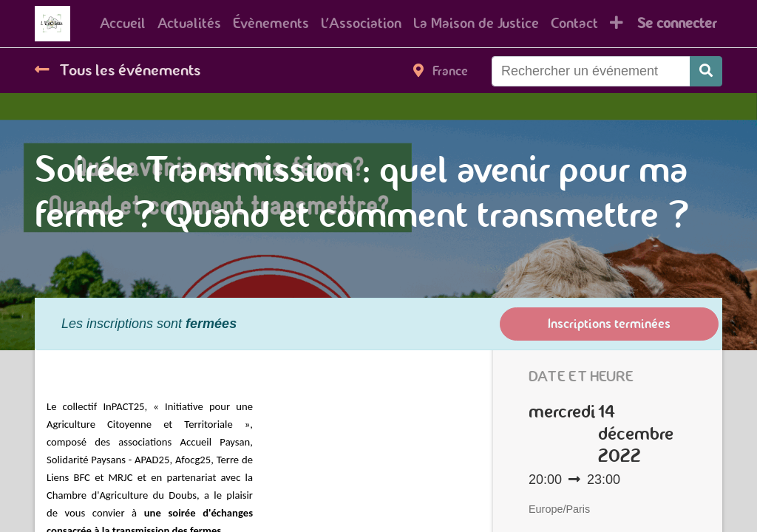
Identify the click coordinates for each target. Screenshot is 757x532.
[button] (617, 24)
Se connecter (677, 23)
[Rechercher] (706, 71)
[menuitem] (123, 24)
